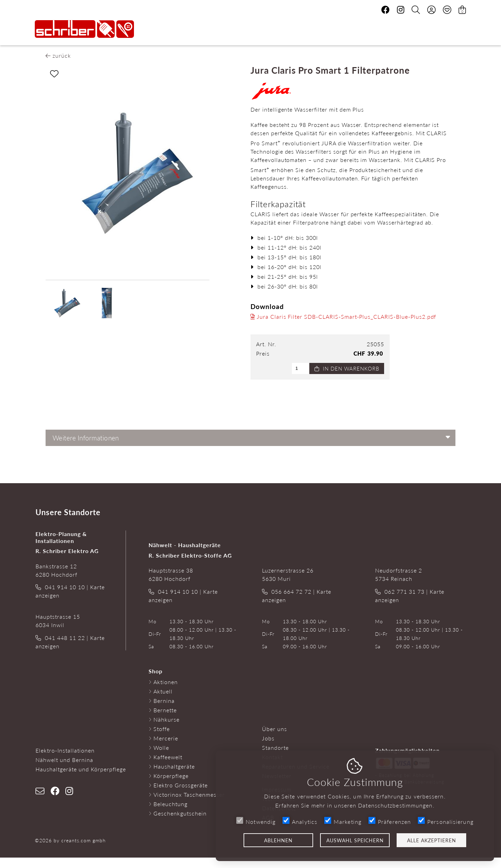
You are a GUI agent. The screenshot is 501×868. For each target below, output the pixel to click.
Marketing (343, 821)
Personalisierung (446, 821)
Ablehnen (278, 840)
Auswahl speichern (355, 840)
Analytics (300, 821)
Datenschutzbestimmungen (395, 805)
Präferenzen (390, 821)
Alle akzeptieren (432, 840)
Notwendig (256, 821)
